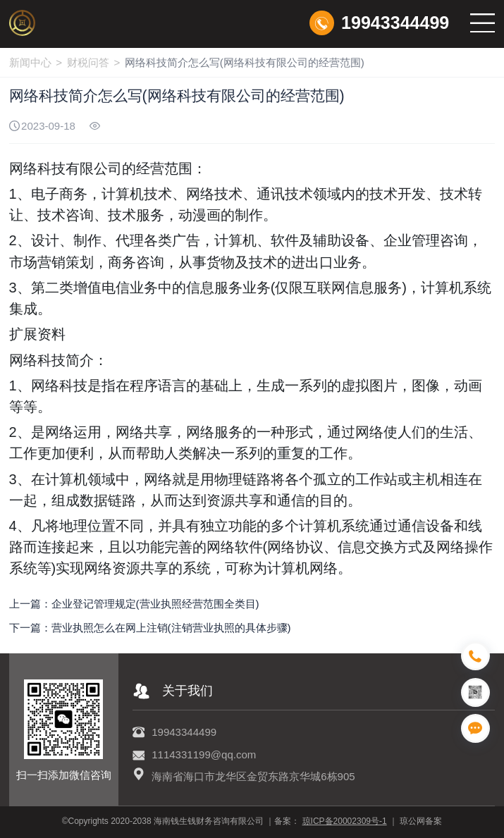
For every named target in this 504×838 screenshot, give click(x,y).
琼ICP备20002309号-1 (345, 821)
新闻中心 (30, 62)
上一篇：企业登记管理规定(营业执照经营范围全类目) (134, 604)
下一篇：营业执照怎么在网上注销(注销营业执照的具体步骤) (150, 628)
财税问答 (88, 62)
